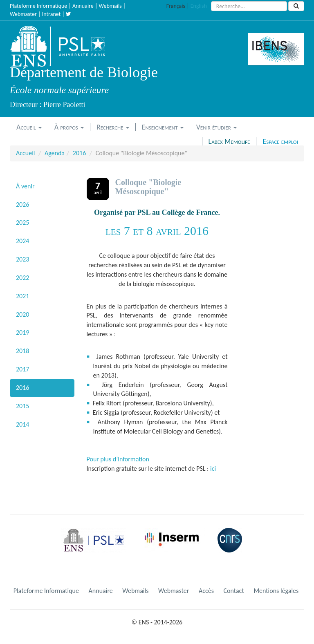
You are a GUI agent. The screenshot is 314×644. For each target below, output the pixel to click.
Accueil (29, 127)
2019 (22, 332)
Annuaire (83, 6)
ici (213, 468)
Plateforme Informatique (38, 6)
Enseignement (163, 127)
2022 (22, 278)
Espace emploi (280, 141)
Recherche (113, 127)
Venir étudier (216, 127)
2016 (79, 153)
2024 (22, 241)
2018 (22, 351)
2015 (22, 406)
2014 (22, 424)
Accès (206, 591)
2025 (22, 222)
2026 (22, 205)
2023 (22, 259)
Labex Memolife (229, 141)
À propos (69, 127)
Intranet (52, 14)
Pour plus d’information (118, 459)
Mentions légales (276, 591)
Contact (234, 591)
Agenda (55, 153)
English (199, 6)
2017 (22, 369)
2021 (22, 296)
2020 (22, 314)
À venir (25, 186)
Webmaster (23, 14)
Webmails (110, 6)
